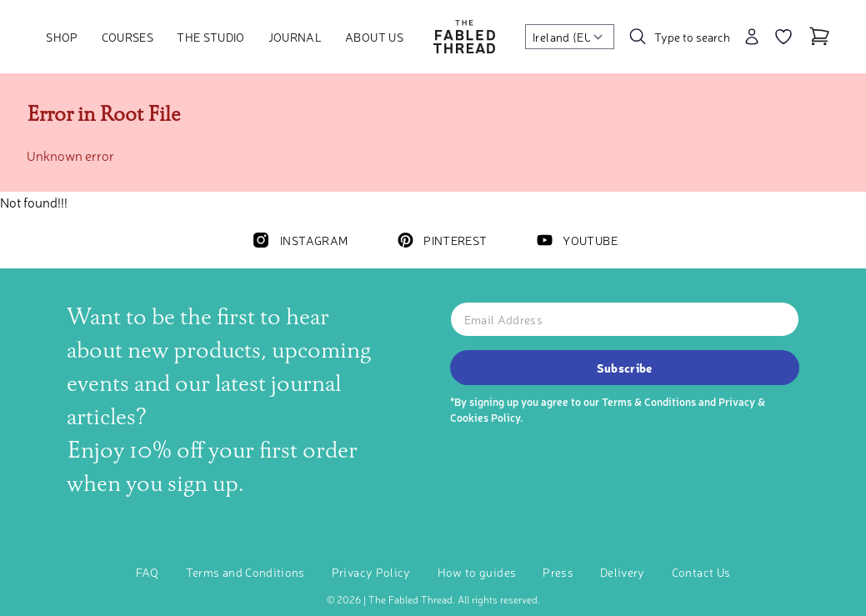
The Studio (211, 37)
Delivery (623, 572)
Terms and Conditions (245, 572)
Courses (128, 37)
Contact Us (701, 572)
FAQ (148, 572)
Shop (62, 37)
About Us (374, 37)
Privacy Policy (371, 572)
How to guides (477, 572)
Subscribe (625, 368)
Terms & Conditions (649, 401)
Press (558, 572)
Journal (295, 37)
